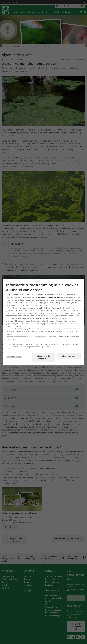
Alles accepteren (69, 356)
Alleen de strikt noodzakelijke (43, 358)
